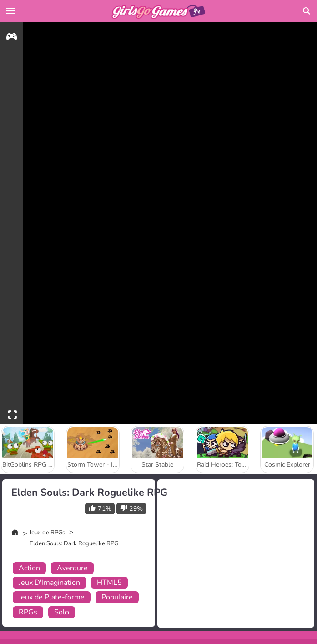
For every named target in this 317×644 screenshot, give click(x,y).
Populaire (117, 597)
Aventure (72, 568)
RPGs (28, 612)
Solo (62, 612)
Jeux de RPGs (47, 533)
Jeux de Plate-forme (52, 597)
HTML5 (109, 583)
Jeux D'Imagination (49, 583)
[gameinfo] (12, 38)
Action (29, 568)
